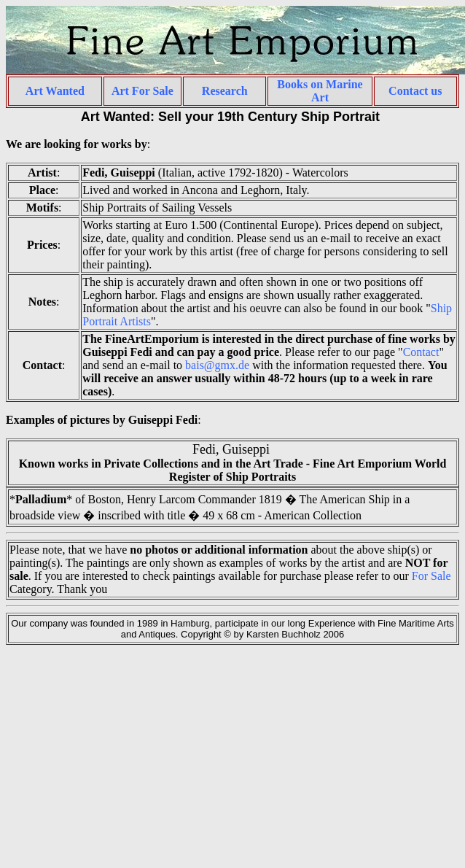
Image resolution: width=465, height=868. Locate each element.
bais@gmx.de (217, 365)
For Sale (431, 576)
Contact (421, 352)
